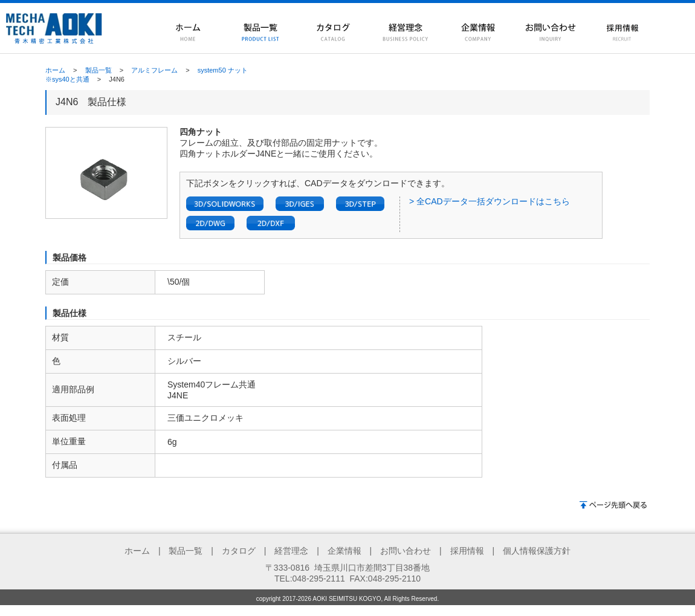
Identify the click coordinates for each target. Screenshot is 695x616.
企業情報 (344, 551)
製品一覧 (99, 70)
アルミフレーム (154, 70)
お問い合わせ (406, 551)
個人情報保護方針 (537, 551)
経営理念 (291, 551)
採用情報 (467, 551)
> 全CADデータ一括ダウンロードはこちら (490, 201)
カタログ (239, 551)
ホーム (55, 70)
